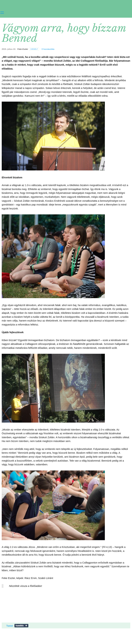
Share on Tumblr (21, 626)
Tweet (10, 626)
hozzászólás (48, 49)
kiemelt (34, 49)
